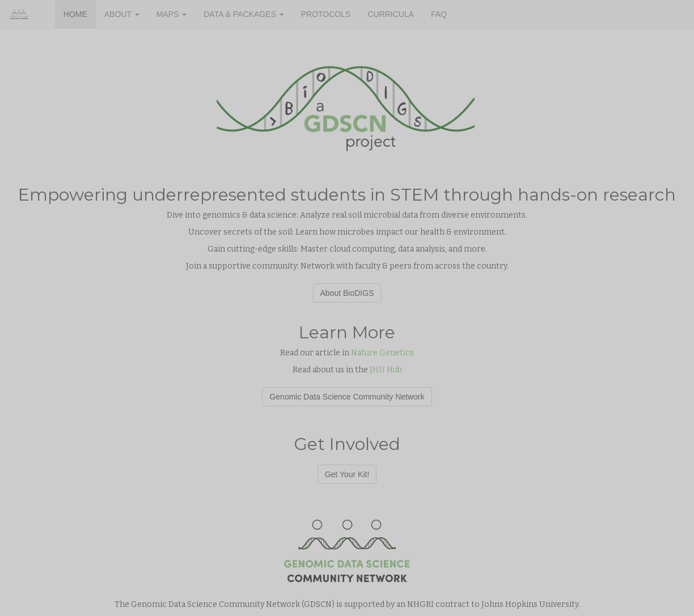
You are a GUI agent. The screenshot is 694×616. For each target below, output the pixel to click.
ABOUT (122, 14)
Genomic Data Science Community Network (347, 397)
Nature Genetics (382, 353)
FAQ (439, 14)
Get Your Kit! (347, 474)
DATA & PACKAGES (244, 14)
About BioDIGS (347, 293)
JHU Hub (386, 370)
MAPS (172, 14)
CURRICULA (391, 14)
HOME (75, 14)
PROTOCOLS (326, 14)
